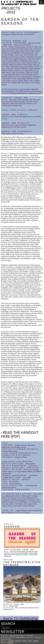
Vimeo (30, 641)
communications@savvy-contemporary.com (25, 93)
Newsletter (13, 631)
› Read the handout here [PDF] (20, 434)
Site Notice (10, 642)
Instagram (18, 641)
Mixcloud (36, 641)
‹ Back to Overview (20, 618)
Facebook (11, 641)
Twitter (24, 641)
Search (8, 623)
